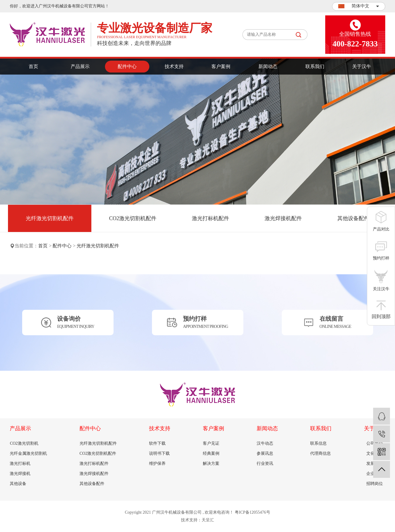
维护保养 (157, 464)
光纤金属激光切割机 (28, 453)
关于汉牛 (362, 66)
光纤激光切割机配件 (50, 218)
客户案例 (221, 66)
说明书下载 (159, 453)
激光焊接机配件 (283, 218)
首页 (33, 66)
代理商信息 (320, 453)
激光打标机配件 (211, 218)
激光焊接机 (20, 474)
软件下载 (157, 443)
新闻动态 (268, 66)
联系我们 (315, 66)
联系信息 (318, 443)
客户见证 (211, 443)
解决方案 (211, 464)
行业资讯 (265, 464)
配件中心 (127, 66)
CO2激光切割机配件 (133, 218)
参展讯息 (265, 453)
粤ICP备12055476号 (252, 512)
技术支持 (174, 66)
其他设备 (18, 484)
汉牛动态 (265, 443)
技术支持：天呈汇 (197, 520)
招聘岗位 (375, 484)
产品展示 (80, 66)
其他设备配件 (353, 218)
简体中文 (359, 6)
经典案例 (211, 453)
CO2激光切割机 (24, 443)
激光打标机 (20, 464)
